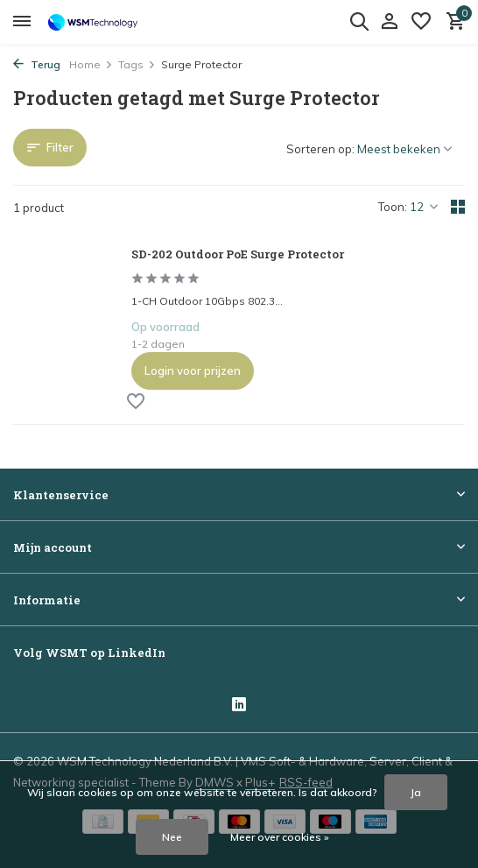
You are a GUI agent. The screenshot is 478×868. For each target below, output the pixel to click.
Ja (416, 792)
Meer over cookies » (280, 837)
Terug (37, 64)
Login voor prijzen (193, 370)
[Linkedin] (239, 705)
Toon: (393, 207)
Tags (137, 64)
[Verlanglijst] (421, 22)
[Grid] (458, 207)
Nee (172, 837)
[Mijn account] (389, 22)
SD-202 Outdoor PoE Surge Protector (238, 254)
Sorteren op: (320, 149)
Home (91, 64)
